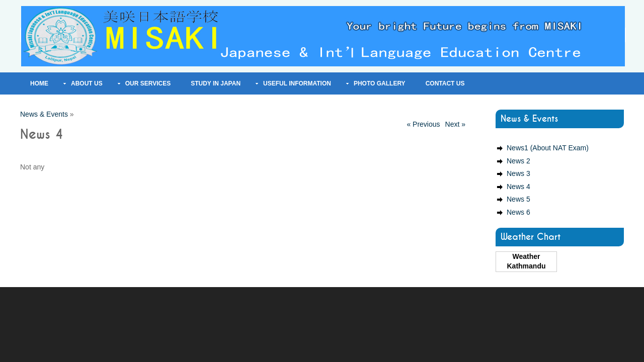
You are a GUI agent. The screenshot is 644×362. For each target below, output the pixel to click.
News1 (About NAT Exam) (548, 148)
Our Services (148, 83)
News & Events (44, 114)
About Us (87, 83)
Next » (455, 124)
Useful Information (297, 83)
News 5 (518, 199)
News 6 (518, 212)
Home (39, 83)
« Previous (423, 124)
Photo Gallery (380, 83)
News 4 (518, 187)
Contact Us (445, 83)
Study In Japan (216, 83)
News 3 (518, 173)
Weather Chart (531, 237)
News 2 (518, 161)
